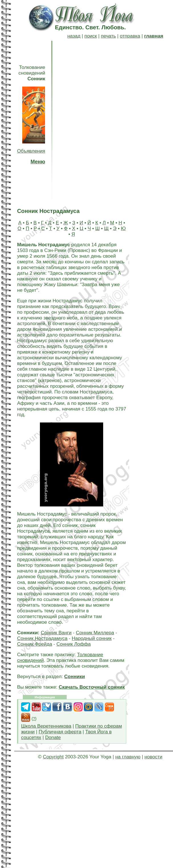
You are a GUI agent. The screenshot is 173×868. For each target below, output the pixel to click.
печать (108, 36)
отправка (130, 36)
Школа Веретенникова (46, 726)
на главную (128, 757)
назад (74, 36)
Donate (53, 737)
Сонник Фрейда (35, 644)
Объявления (31, 151)
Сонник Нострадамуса (42, 638)
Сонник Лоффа (74, 644)
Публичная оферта (60, 732)
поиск (91, 36)
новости (153, 757)
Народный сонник (92, 638)
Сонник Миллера (95, 633)
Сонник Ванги (56, 633)
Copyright (53, 757)
